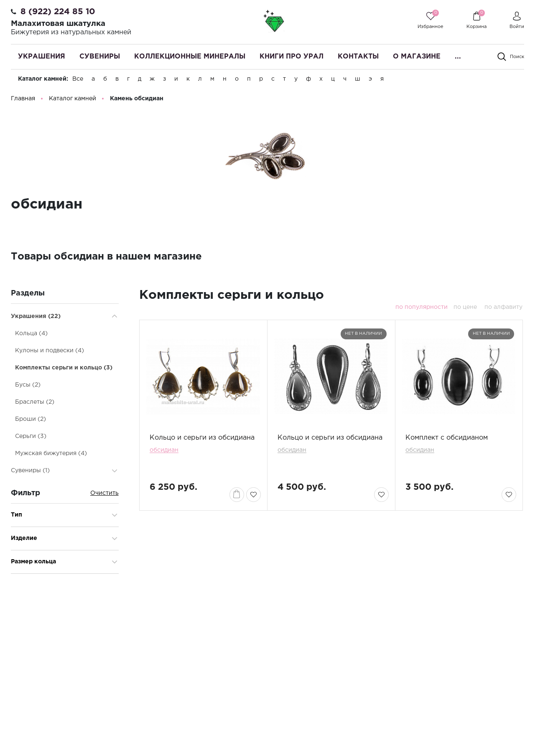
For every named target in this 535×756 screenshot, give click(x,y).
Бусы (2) (28, 385)
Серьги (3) (31, 437)
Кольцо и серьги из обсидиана (202, 438)
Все (78, 79)
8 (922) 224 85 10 (58, 12)
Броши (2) (31, 420)
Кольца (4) (31, 334)
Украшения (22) (36, 317)
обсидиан (164, 451)
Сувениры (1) (30, 471)
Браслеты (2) (35, 402)
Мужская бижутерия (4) (51, 454)
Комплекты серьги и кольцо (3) (64, 368)
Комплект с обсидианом (447, 438)
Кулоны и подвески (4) (50, 351)
